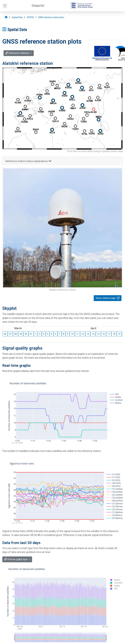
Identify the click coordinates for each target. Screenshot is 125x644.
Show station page (106, 298)
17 (109, 334)
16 (104, 334)
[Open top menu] (5, 6)
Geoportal (38, 6)
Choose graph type (16, 559)
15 (98, 334)
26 (5, 334)
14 (93, 334)
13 (88, 334)
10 (72, 334)
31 (31, 334)
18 (114, 334)
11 (77, 334)
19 (119, 334)
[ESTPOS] (30, 17)
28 (15, 334)
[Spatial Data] (17, 17)
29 (21, 334)
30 (26, 334)
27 (10, 334)
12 (83, 334)
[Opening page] (6, 17)
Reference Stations (18, 53)
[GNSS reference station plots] (51, 17)
